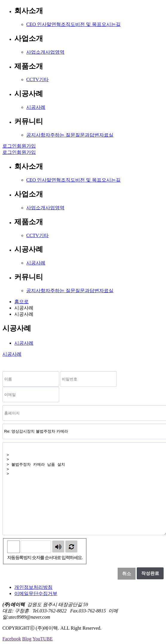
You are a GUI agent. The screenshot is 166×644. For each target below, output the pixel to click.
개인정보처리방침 (33, 587)
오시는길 (111, 24)
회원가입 (26, 146)
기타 (44, 79)
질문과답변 (87, 135)
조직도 (68, 24)
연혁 (56, 24)
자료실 (106, 135)
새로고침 (71, 547)
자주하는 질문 (60, 135)
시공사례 (36, 107)
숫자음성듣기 (58, 547)
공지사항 (36, 135)
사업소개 (36, 52)
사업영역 (55, 52)
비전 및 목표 (88, 24)
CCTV (33, 79)
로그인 (10, 146)
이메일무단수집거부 (36, 593)
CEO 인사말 (39, 24)
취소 (127, 574)
